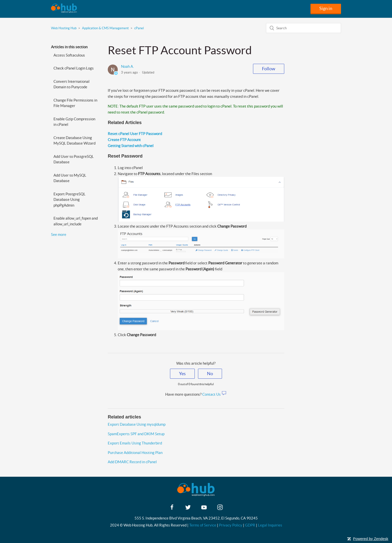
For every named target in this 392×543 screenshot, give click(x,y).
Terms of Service (203, 525)
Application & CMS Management (105, 28)
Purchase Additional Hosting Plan (135, 453)
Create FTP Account (124, 140)
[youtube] (204, 509)
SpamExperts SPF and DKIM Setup (136, 434)
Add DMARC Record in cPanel (132, 462)
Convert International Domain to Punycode (71, 84)
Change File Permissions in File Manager (75, 103)
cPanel (139, 28)
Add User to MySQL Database (70, 178)
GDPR (250, 525)
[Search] (303, 28)
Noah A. (127, 66)
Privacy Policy (231, 525)
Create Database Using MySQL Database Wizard (74, 141)
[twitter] (188, 509)
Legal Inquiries (270, 525)
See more (59, 234)
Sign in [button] (326, 8)
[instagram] (220, 509)
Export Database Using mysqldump (137, 424)
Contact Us (214, 394)
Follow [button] (269, 69)
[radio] (182, 374)
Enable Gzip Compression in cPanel (74, 122)
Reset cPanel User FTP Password (135, 134)
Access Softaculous (69, 55)
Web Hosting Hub (64, 28)
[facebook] (172, 509)
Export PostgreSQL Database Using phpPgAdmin (69, 200)
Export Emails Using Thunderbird (135, 443)
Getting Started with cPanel (131, 146)
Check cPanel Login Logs (74, 68)
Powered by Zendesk (371, 539)
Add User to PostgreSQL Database (74, 159)
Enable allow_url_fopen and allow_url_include (76, 221)
